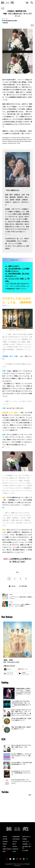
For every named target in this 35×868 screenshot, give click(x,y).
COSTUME (5, 839)
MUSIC (4, 851)
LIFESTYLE (15, 841)
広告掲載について (27, 844)
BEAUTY (14, 844)
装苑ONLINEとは (27, 837)
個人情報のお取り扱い (27, 847)
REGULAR (5, 844)
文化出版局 (25, 850)
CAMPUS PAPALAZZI (7, 849)
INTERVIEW (5, 841)
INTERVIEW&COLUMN (10, 21)
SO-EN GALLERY (16, 839)
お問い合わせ (26, 841)
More (30, 795)
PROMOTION (15, 849)
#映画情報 (5, 23)
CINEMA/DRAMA (16, 837)
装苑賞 (14, 851)
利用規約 (25, 839)
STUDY (4, 846)
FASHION (5, 837)
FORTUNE (15, 846)
